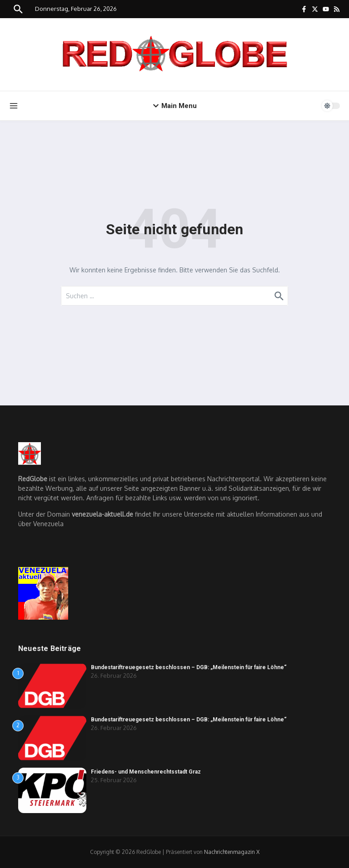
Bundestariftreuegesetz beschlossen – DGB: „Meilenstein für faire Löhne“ (189, 667)
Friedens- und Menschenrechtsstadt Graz (146, 772)
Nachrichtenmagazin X (232, 852)
